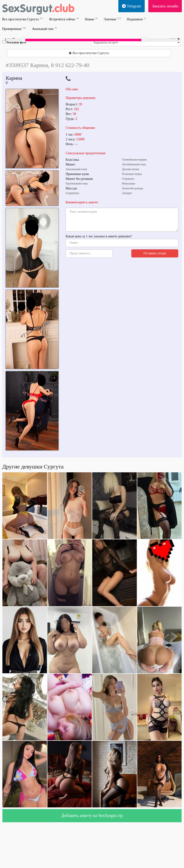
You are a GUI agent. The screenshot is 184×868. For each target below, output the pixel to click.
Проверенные (14, 29)
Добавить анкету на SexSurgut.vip (92, 816)
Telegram (132, 6)
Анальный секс (45, 29)
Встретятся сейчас (64, 19)
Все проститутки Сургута (23, 19)
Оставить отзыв (155, 253)
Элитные (112, 19)
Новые (91, 19)
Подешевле (136, 19)
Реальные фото (14, 42)
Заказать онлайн (165, 6)
